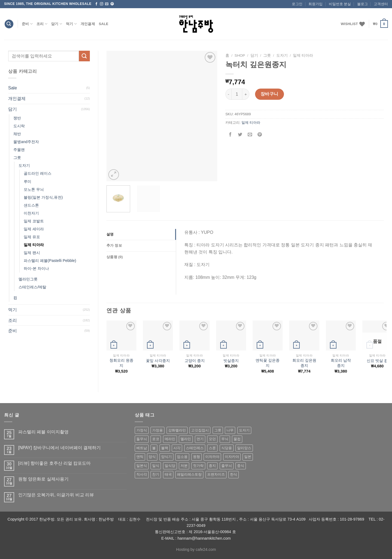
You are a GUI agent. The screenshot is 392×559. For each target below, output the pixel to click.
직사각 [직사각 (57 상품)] (142, 474)
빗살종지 (231, 361)
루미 (27, 182)
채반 (17, 134)
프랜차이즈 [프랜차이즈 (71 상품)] (216, 474)
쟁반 (17, 118)
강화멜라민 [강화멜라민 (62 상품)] (177, 430)
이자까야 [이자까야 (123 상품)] (212, 457)
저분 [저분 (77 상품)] (184, 466)
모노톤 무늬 (34, 189)
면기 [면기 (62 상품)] (200, 439)
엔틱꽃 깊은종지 (268, 363)
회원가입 (316, 4)
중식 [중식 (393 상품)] (241, 466)
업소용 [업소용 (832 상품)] (182, 457)
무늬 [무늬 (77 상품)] (225, 439)
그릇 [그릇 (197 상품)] (218, 430)
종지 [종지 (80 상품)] (212, 466)
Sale (104, 24)
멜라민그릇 (28, 279)
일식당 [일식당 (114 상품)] (170, 466)
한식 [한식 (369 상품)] (234, 474)
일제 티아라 (34, 245)
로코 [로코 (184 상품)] (156, 439)
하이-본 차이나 (36, 268)
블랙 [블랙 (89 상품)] (165, 448)
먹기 (71, 24)
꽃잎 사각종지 (158, 361)
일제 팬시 (32, 253)
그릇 (17, 158)
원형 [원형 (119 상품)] (197, 457)
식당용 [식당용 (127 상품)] (227, 448)
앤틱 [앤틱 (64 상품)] (140, 457)
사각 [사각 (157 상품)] (177, 448)
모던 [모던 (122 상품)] (212, 439)
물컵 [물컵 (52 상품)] (237, 439)
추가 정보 (114, 245)
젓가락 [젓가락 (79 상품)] (198, 466)
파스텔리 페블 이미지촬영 (43, 432)
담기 (57, 24)
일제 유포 (32, 237)
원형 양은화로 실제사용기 (43, 479)
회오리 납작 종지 (341, 363)
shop (240, 55)
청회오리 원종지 (121, 363)
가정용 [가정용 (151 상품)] (157, 430)
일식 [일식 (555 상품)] (156, 466)
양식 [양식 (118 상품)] (152, 457)
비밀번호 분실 (340, 4)
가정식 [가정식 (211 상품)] (142, 430)
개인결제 (88, 24)
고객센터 (381, 4)
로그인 (297, 4)
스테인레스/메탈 (32, 287)
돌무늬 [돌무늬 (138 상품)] (142, 439)
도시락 (19, 126)
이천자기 (31, 213)
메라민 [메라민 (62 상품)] (170, 439)
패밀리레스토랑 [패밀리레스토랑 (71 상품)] (189, 474)
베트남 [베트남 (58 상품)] (142, 448)
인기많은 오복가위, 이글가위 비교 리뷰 (56, 495)
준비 (27, 24)
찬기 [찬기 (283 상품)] (156, 474)
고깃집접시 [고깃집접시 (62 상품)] (200, 430)
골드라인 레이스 (38, 173)
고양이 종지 (195, 361)
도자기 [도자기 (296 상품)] (244, 430)
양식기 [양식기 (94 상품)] (166, 457)
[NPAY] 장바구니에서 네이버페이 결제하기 (59, 448)
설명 (110, 234)
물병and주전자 (26, 142)
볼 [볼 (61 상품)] (154, 448)
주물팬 (19, 150)
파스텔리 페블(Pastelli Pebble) (50, 261)
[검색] (9, 24)
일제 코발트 (34, 221)
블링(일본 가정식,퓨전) (43, 197)
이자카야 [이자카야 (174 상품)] (232, 457)
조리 (42, 24)
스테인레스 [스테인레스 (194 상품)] (195, 448)
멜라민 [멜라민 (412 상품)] (186, 439)
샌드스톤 (31, 205)
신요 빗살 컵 (377, 361)
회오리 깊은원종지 (304, 363)
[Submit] (84, 56)
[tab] (141, 234)
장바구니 (269, 94)
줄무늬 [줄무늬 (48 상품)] (227, 466)
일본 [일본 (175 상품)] (248, 457)
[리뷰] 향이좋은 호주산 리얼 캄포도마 (55, 463)
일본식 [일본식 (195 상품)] (142, 466)
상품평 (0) (115, 257)
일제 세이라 (34, 229)
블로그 (362, 4)
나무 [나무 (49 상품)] (230, 430)
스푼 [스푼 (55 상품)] (212, 448)
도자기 (24, 165)
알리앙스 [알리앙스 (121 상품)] (244, 448)
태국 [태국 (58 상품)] (168, 474)
